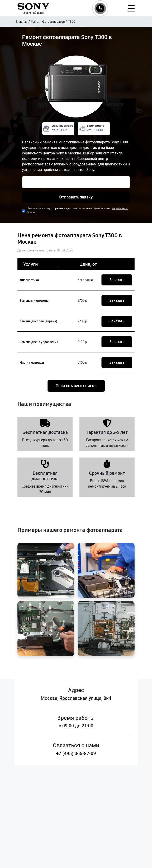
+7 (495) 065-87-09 (76, 754)
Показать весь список (76, 386)
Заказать (117, 280)
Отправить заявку (76, 197)
